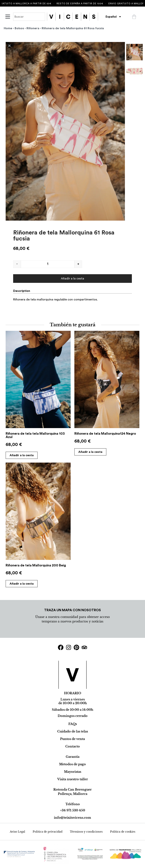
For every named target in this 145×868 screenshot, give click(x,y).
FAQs (73, 724)
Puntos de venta (72, 739)
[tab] (23, 291)
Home (8, 28)
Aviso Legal (17, 832)
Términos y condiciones (86, 832)
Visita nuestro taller (73, 779)
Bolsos (19, 28)
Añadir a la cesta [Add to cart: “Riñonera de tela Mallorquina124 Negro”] (90, 452)
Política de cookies (123, 832)
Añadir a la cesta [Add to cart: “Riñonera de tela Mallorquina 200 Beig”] (22, 584)
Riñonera (33, 28)
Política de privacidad (48, 832)
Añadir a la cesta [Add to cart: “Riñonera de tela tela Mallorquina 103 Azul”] (22, 455)
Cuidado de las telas (73, 731)
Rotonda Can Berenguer (72, 789)
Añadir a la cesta (72, 279)
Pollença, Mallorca (73, 794)
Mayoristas (73, 772)
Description (22, 291)
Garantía (73, 757)
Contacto (73, 746)
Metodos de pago (72, 764)
